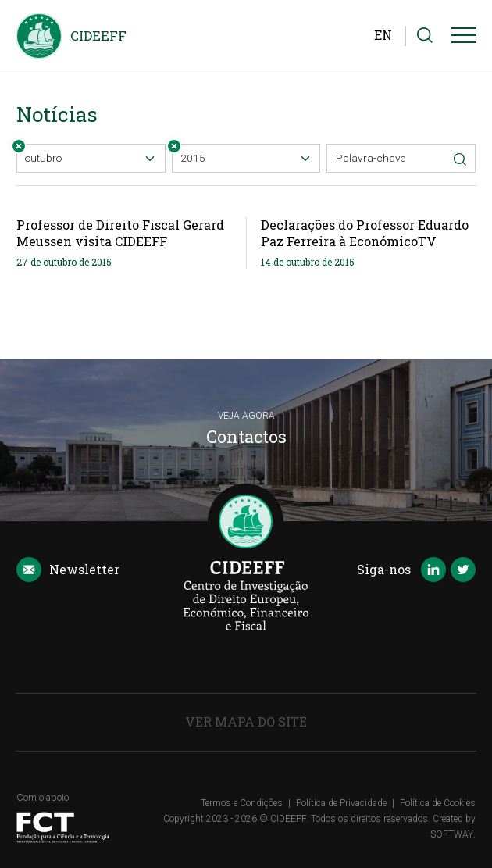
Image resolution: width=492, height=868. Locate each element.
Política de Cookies (438, 803)
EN (383, 35)
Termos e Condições (242, 803)
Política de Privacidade (341, 803)
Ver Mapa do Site (246, 722)
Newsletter (68, 570)
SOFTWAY (452, 834)
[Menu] (464, 38)
